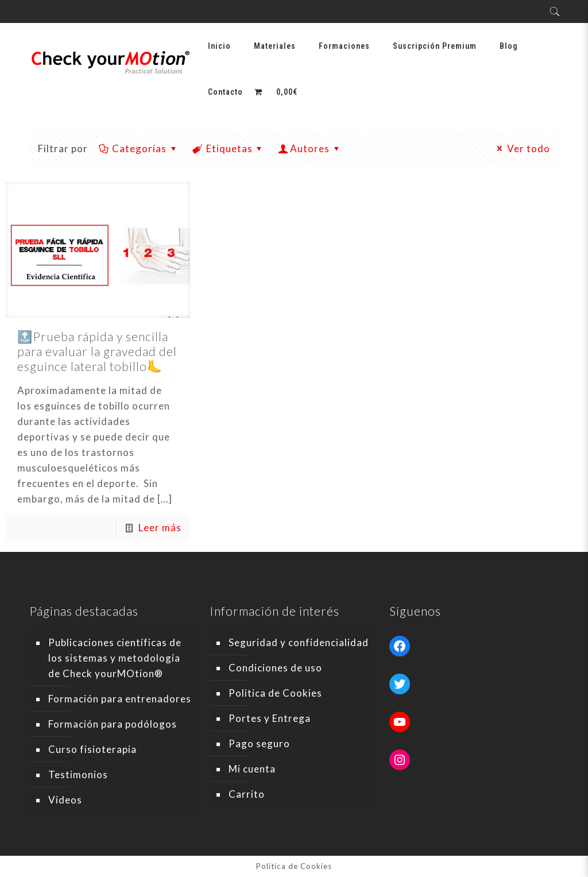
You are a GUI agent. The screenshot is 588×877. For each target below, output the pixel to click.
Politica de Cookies (275, 693)
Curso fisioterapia (92, 749)
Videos (65, 800)
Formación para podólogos (113, 724)
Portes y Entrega (270, 718)
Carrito (247, 794)
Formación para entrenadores (120, 699)
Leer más (160, 528)
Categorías (138, 148)
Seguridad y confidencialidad (299, 642)
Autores (310, 148)
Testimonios (78, 774)
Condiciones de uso (275, 668)
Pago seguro (259, 743)
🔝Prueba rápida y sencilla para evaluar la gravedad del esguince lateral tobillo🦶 (97, 351)
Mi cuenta (252, 769)
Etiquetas (229, 148)
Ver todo (522, 148)
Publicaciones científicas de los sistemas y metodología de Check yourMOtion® (115, 658)
